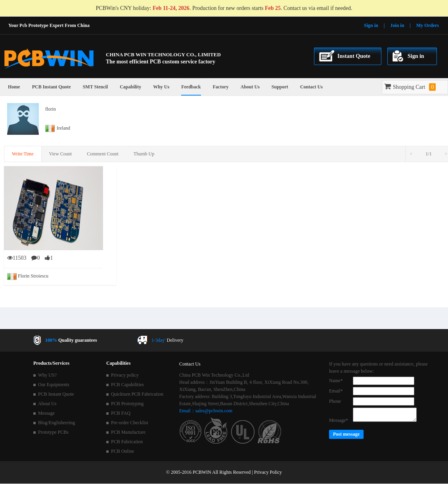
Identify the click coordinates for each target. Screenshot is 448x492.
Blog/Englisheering (56, 423)
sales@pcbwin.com (214, 411)
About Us (250, 87)
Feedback (191, 87)
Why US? (47, 375)
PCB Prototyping (127, 404)
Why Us (161, 87)
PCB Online (123, 451)
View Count (61, 154)
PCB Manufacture (128, 432)
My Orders (428, 25)
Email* (336, 391)
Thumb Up (144, 154)
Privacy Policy (268, 472)
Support (280, 87)
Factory (221, 87)
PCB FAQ (121, 413)
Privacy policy (125, 375)
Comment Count (103, 154)
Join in (397, 25)
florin (51, 109)
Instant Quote (354, 56)
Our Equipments (54, 385)
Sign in (371, 25)
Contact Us (311, 87)
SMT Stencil (95, 87)
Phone (335, 401)
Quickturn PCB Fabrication (137, 394)
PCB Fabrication (127, 442)
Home (14, 87)
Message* (339, 420)
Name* (336, 381)
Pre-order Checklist (130, 423)
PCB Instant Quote (52, 87)
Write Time (23, 154)
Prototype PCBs (53, 432)
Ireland (58, 128)
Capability (130, 87)
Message (46, 413)
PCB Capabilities (127, 385)
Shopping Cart (410, 87)
